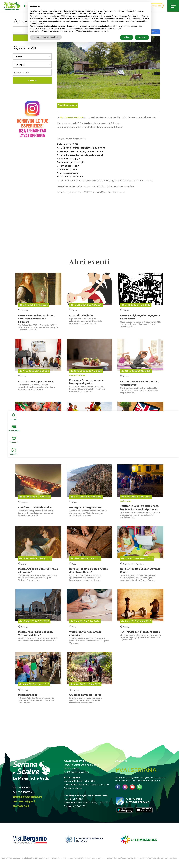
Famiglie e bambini (68, 105)
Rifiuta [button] (127, 37)
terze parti (70, 16)
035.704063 (24, 787)
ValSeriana (140, 505)
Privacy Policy (111, 858)
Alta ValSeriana (89, 379)
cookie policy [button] (101, 13)
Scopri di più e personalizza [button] (46, 37)
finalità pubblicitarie (45, 21)
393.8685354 (25, 792)
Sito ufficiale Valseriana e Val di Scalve (18, 858)
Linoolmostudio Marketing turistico (162, 858)
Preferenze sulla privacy (128, 858)
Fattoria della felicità (71, 117)
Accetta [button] (142, 37)
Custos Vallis (156, 6)
